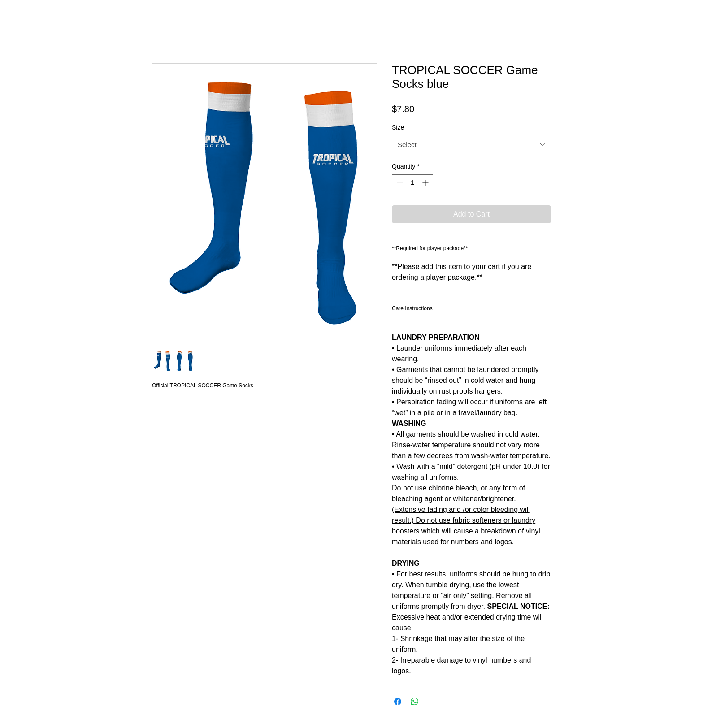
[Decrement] (399, 183)
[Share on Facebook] (398, 702)
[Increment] (426, 183)
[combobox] (471, 145)
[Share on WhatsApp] (415, 702)
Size (398, 127)
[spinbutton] (412, 183)
